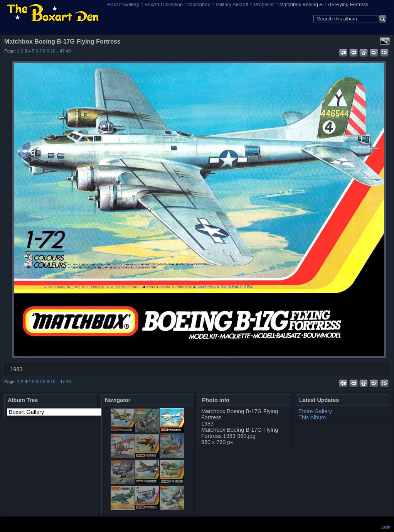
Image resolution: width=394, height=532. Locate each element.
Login (386, 527)
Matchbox (199, 4)
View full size (385, 41)
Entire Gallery (315, 411)
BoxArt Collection (164, 4)
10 (53, 51)
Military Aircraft (232, 4)
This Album (312, 417)
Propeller (264, 4)
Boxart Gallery (123, 4)
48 (68, 51)
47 (62, 51)
